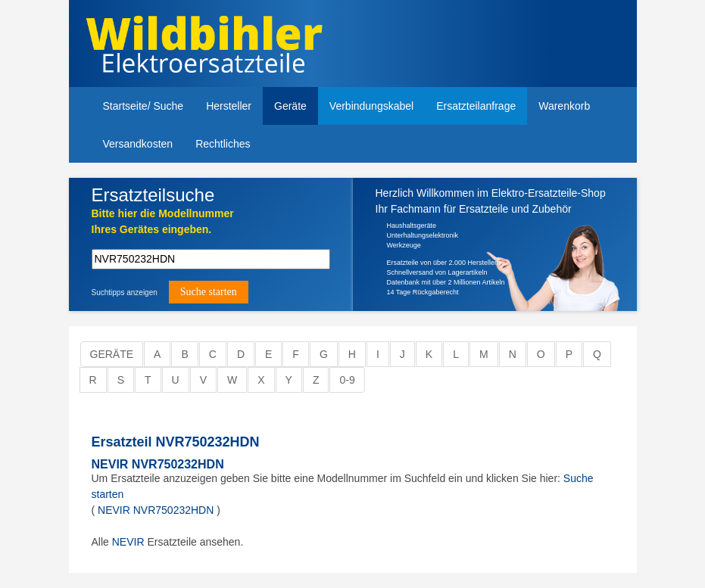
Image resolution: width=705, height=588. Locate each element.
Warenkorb (564, 106)
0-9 (347, 380)
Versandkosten (138, 144)
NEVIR (128, 542)
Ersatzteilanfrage (476, 106)
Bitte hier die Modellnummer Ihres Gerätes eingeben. (163, 221)
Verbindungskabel (371, 106)
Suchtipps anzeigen (125, 292)
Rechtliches (223, 144)
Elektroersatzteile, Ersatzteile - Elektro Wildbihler (218, 45)
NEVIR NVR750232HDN (158, 464)
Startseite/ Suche (143, 106)
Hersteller (229, 106)
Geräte (290, 106)
